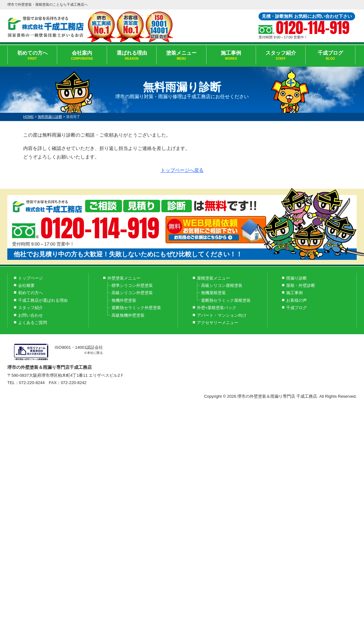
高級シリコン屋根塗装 (222, 285)
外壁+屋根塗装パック (217, 308)
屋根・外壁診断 (301, 285)
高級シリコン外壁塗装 (132, 293)
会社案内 (82, 56)
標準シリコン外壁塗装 (132, 285)
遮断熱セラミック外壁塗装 (136, 308)
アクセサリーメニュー (218, 323)
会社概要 (26, 285)
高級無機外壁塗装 (128, 315)
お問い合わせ (30, 315)
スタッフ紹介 (281, 56)
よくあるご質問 (33, 323)
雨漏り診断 (297, 278)
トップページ (30, 278)
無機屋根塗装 (213, 293)
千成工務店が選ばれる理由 (43, 300)
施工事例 (231, 56)
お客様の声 (297, 300)
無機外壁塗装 (124, 300)
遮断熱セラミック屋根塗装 (226, 300)
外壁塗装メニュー (124, 278)
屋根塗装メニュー (213, 278)
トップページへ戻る (182, 170)
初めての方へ (32, 56)
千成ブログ (330, 56)
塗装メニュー (181, 56)
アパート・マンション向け (222, 315)
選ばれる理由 (132, 56)
